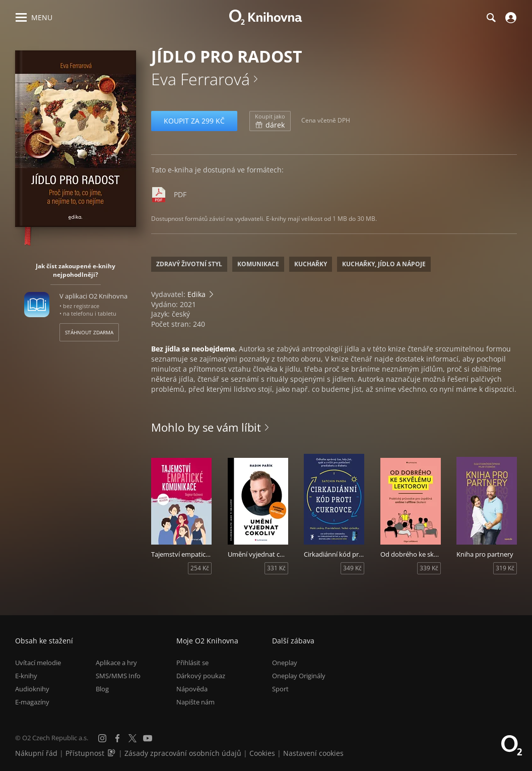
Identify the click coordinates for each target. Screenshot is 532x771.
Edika (196, 294)
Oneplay (285, 663)
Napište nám (195, 702)
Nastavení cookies (313, 753)
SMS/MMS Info (118, 676)
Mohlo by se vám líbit (206, 427)
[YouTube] (148, 738)
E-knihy (26, 676)
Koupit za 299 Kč (194, 121)
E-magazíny (32, 702)
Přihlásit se (192, 663)
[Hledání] (491, 18)
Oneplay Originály (299, 676)
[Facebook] (117, 738)
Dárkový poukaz (201, 676)
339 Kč (429, 568)
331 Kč (276, 568)
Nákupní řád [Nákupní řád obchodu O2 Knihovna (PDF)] (36, 753)
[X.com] (132, 738)
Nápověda (192, 689)
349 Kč (352, 568)
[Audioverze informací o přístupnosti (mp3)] (112, 753)
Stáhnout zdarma (89, 332)
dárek (270, 121)
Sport (280, 689)
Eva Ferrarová (201, 79)
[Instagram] (102, 738)
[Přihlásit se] (510, 18)
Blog (102, 689)
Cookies (262, 753)
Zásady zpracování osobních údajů (183, 753)
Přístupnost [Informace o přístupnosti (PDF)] (85, 753)
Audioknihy (32, 689)
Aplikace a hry (116, 663)
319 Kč (505, 568)
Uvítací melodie (38, 663)
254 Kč (200, 568)
